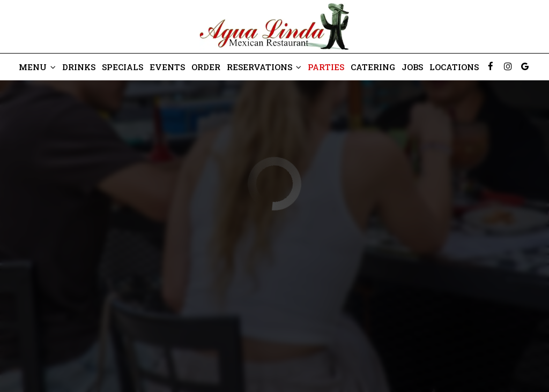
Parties (326, 67)
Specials (123, 67)
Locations (454, 67)
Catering (373, 67)
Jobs (412, 67)
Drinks (79, 67)
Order (206, 67)
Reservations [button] (264, 67)
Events (167, 67)
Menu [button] (37, 67)
